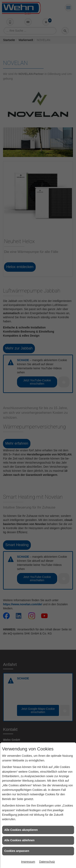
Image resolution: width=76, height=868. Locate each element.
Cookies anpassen (17, 851)
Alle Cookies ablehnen (19, 840)
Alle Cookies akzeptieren (21, 830)
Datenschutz (47, 862)
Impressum (28, 862)
